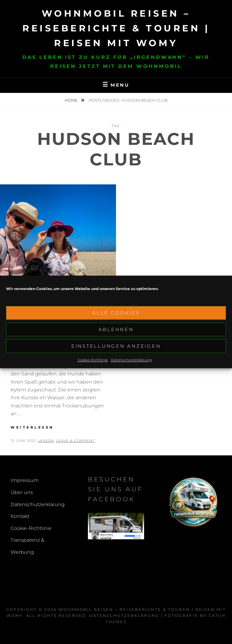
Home (72, 100)
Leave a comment (76, 441)
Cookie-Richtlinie (93, 361)
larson (46, 441)
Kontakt (20, 516)
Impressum (25, 480)
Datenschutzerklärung (131, 361)
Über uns (22, 492)
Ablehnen (116, 330)
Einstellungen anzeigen (116, 347)
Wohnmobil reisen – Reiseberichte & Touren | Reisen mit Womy (116, 28)
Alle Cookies (116, 314)
